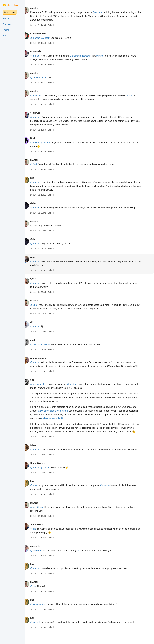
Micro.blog (13, 5)
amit (38, 340)
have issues (49, 344)
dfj (37, 322)
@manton (40, 38)
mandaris (40, 558)
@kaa (38, 344)
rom (37, 257)
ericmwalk (41, 51)
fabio (38, 453)
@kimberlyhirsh (43, 77)
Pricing (6, 30)
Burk (38, 138)
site (84, 562)
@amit (39, 497)
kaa (37, 178)
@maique (40, 143)
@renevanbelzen (44, 388)
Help (5, 36)
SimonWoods (43, 475)
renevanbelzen (43, 358)
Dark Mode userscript (86, 56)
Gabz (38, 203)
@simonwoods (43, 616)
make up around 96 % (67, 422)
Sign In (6, 18)
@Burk (135, 95)
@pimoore (41, 562)
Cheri (38, 279)
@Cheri (39, 305)
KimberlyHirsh (43, 34)
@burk (105, 56)
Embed (56, 25)
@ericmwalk (41, 95)
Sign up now (10, 12)
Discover (7, 24)
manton (39, 8)
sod (37, 384)
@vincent (102, 12)
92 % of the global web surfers (68, 415)
